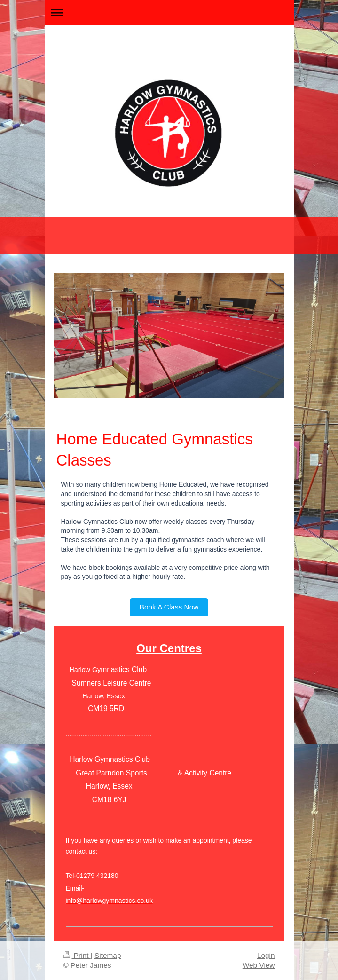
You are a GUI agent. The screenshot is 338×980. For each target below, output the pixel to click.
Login (266, 955)
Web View (259, 965)
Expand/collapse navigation (169, 12)
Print (77, 955)
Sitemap (108, 955)
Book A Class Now (169, 607)
